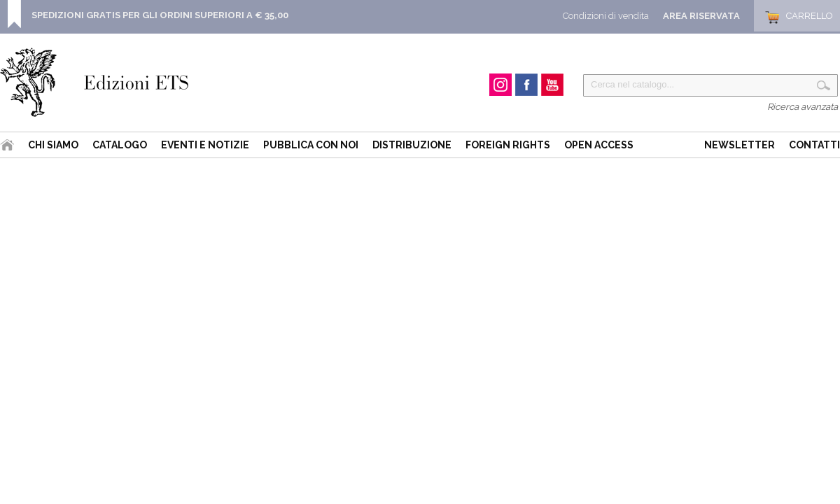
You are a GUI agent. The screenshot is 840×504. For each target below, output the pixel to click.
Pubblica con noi (311, 145)
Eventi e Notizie (205, 145)
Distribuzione (412, 145)
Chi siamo (53, 145)
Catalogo (120, 145)
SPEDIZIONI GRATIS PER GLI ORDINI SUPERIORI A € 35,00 (160, 15)
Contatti (814, 145)
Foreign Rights (508, 145)
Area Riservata (701, 16)
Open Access (599, 145)
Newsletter (740, 145)
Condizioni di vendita (606, 16)
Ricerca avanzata (803, 107)
